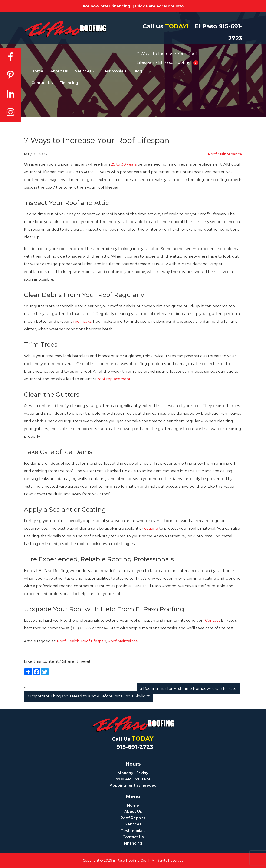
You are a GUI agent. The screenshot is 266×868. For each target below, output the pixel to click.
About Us (59, 71)
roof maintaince (123, 641)
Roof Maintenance (225, 154)
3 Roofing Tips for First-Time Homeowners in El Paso (188, 689)
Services (85, 71)
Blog (138, 71)
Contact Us (42, 83)
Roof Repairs (133, 818)
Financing (69, 83)
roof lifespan (94, 641)
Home (37, 71)
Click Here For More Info (159, 6)
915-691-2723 (135, 747)
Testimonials (114, 71)
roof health (68, 641)
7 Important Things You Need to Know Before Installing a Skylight (88, 696)
